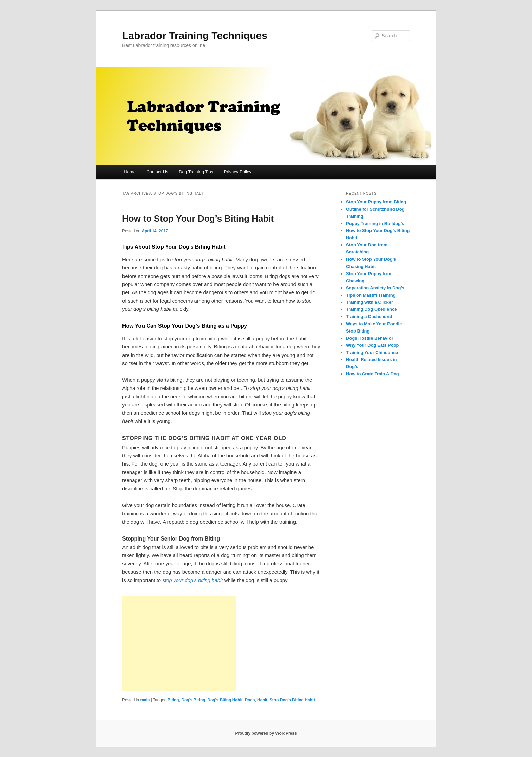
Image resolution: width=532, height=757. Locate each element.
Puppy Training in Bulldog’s (375, 223)
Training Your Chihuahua (372, 352)
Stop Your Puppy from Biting (376, 202)
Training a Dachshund (369, 316)
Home (130, 172)
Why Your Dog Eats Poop (373, 345)
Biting (173, 700)
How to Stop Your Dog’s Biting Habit (198, 219)
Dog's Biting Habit (225, 700)
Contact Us (157, 172)
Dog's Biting (193, 700)
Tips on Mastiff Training (371, 295)
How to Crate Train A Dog (373, 374)
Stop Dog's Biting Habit (292, 700)
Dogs (250, 700)
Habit (262, 700)
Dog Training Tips (196, 172)
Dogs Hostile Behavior (370, 338)
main (145, 700)
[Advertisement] (179, 644)
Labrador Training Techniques (195, 35)
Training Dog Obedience (372, 309)
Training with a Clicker (369, 302)
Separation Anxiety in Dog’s (375, 288)
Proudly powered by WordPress (266, 733)
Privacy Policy (238, 172)
